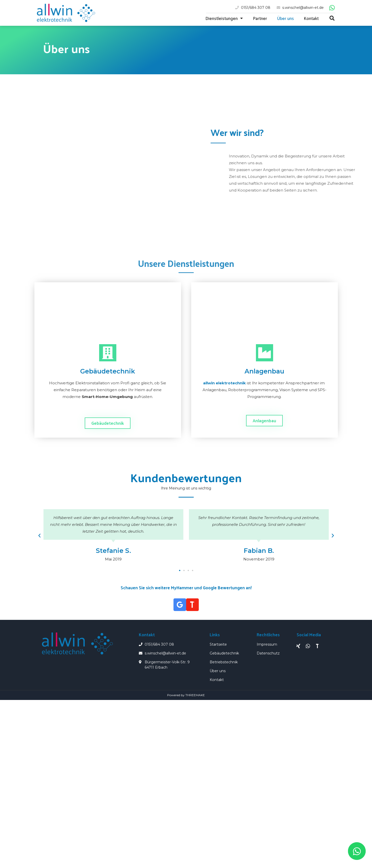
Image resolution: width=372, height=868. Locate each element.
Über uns (286, 18)
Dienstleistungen (224, 18)
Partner (260, 18)
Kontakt (311, 18)
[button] (108, 423)
